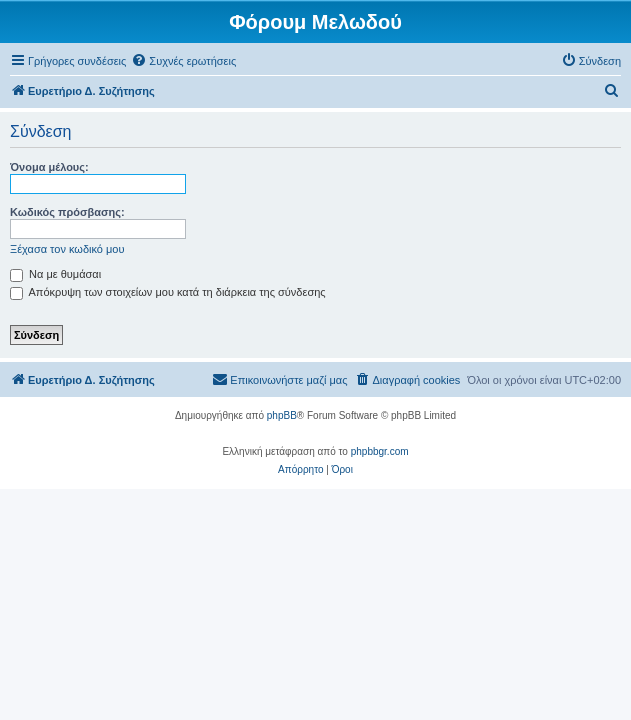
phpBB (282, 415)
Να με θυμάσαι (55, 274)
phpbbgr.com (380, 451)
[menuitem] (183, 61)
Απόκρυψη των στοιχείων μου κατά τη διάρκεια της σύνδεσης (168, 292)
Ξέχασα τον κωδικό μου (67, 249)
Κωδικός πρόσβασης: (67, 212)
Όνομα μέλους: (49, 167)
